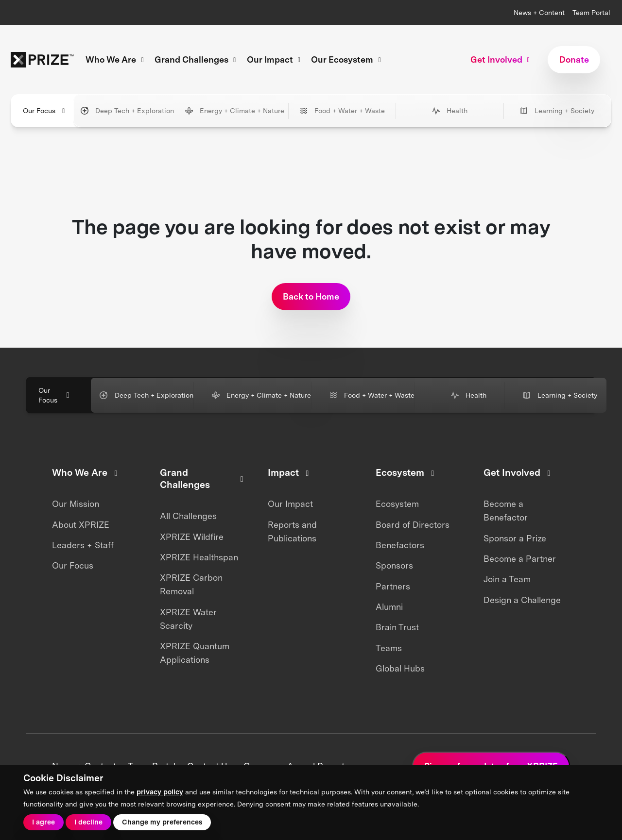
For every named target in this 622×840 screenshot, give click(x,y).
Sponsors (394, 565)
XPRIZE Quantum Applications (195, 653)
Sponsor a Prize (515, 538)
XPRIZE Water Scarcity (188, 619)
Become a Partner (520, 559)
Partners (393, 586)
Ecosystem (397, 504)
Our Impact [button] (275, 59)
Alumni (389, 607)
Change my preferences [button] (162, 822)
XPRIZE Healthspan (199, 557)
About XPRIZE (81, 525)
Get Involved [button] (502, 59)
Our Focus (73, 565)
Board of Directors (413, 525)
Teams (389, 648)
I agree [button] (43, 822)
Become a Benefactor (506, 511)
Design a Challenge (522, 600)
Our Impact (290, 504)
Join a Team (507, 579)
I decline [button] (88, 822)
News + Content (539, 12)
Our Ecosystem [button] (347, 59)
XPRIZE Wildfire (192, 537)
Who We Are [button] (116, 59)
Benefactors (400, 545)
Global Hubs (400, 668)
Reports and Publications (292, 531)
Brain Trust (397, 627)
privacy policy (160, 792)
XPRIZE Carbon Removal (191, 584)
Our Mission (76, 504)
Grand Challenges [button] (197, 59)
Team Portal (591, 12)
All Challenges (188, 516)
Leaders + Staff (83, 545)
